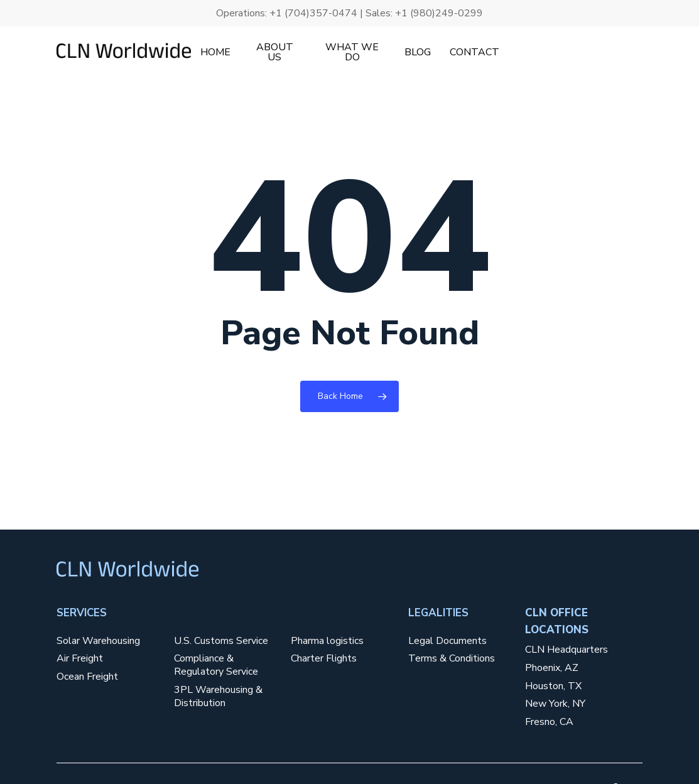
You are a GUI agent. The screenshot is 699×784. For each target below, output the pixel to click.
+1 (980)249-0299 (439, 13)
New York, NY (555, 704)
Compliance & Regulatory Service (216, 665)
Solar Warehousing (98, 641)
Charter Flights (324, 659)
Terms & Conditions (452, 659)
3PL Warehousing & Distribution (218, 697)
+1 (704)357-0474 (313, 13)
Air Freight (80, 659)
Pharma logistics (327, 641)
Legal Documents (447, 641)
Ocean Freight (87, 677)
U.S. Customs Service (221, 641)
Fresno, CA (549, 722)
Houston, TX (553, 686)
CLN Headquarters (566, 650)
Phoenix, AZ (552, 668)
